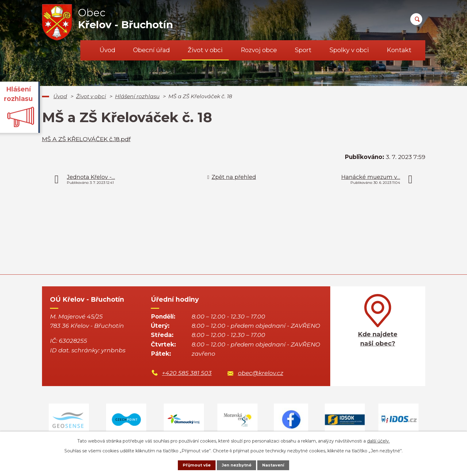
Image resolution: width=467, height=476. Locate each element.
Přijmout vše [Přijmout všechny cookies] (192, 465)
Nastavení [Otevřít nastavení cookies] (278, 465)
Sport (303, 50)
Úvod (107, 50)
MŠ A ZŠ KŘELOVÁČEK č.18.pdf (86, 139)
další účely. (378, 440)
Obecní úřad (151, 50)
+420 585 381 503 (187, 373)
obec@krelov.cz (261, 373)
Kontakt (399, 50)
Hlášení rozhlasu (137, 96)
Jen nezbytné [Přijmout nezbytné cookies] (236, 465)
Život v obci (205, 50)
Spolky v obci (349, 50)
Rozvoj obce (259, 50)
